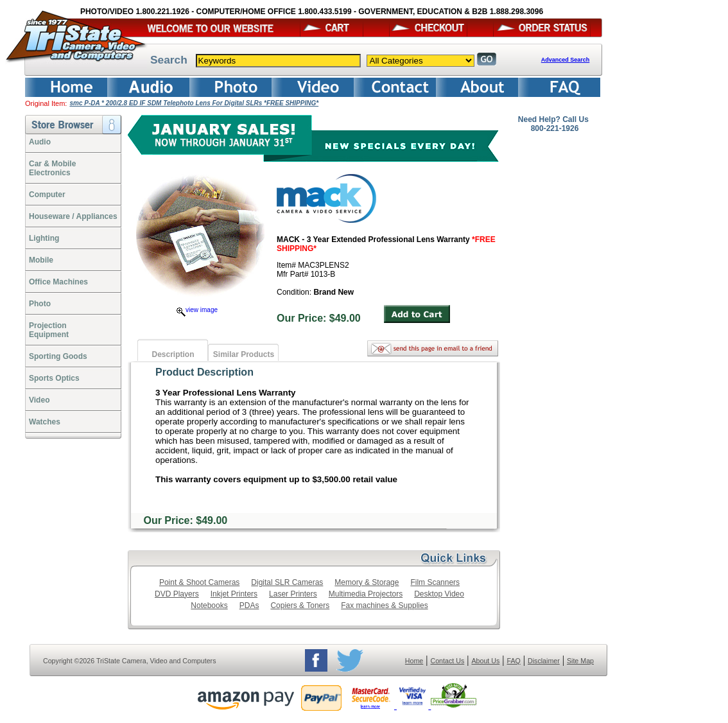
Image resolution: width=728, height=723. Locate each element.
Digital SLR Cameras (287, 582)
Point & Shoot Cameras (199, 582)
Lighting (44, 238)
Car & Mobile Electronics (52, 168)
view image (197, 310)
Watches (45, 422)
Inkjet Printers (234, 594)
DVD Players (177, 594)
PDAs (249, 605)
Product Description (204, 372)
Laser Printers (293, 594)
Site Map (580, 661)
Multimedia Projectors (366, 594)
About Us (485, 661)
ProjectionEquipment (49, 330)
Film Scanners (435, 582)
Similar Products (244, 354)
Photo (40, 304)
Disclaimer (544, 661)
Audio (40, 142)
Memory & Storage (367, 582)
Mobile (41, 260)
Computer (47, 195)
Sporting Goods (58, 356)
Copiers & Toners (300, 605)
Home (414, 661)
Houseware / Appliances (73, 216)
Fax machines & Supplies (384, 605)
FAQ (513, 661)
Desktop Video (439, 594)
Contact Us (448, 661)
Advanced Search (566, 60)
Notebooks (209, 605)
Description (173, 354)
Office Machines (58, 282)
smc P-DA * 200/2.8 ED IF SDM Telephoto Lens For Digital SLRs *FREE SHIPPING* (194, 103)
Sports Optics (54, 378)
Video (39, 400)
